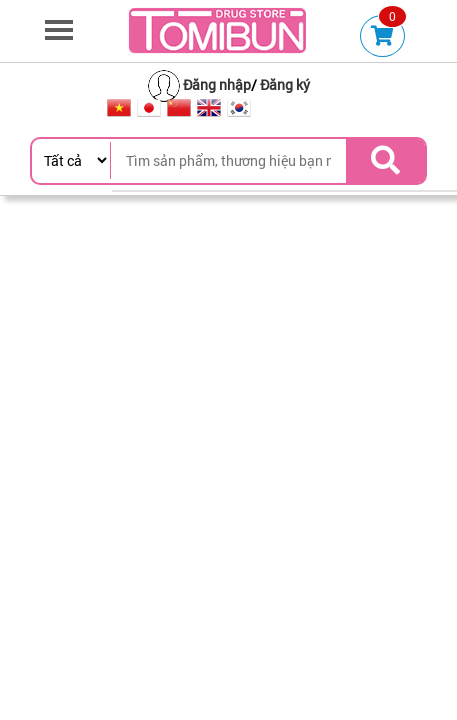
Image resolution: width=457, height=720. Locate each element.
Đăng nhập (217, 84)
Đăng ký (285, 84)
